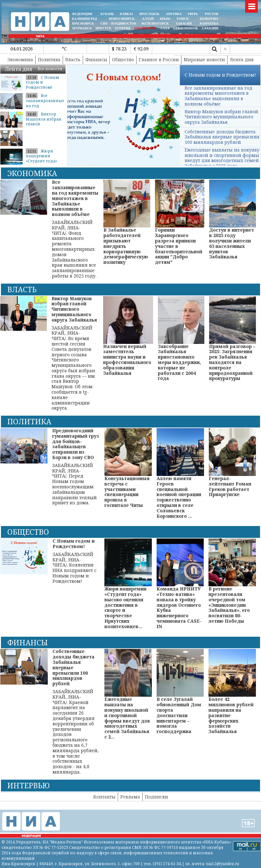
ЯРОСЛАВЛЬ (149, 14)
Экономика (20, 59)
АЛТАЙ (148, 19)
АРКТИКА (174, 14)
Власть (73, 59)
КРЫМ (165, 19)
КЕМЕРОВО (209, 19)
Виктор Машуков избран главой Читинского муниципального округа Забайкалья (221, 117)
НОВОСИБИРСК (122, 19)
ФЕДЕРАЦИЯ (82, 14)
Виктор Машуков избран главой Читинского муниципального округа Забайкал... (44, 126)
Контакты (104, 797)
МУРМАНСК (82, 28)
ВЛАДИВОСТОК (124, 23)
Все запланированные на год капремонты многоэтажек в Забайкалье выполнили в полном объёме (219, 96)
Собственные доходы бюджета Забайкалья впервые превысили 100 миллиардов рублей (222, 137)
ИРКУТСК (103, 28)
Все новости (50, 69)
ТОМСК (183, 19)
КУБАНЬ (107, 14)
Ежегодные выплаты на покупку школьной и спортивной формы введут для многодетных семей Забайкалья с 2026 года (222, 158)
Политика (49, 59)
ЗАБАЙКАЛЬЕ (145, 28)
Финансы (96, 59)
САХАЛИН (210, 28)
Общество (123, 59)
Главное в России (159, 59)
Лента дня (242, 59)
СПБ (104, 23)
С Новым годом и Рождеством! (42, 82)
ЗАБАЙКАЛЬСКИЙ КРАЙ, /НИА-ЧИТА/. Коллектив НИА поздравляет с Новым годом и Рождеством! (76, 561)
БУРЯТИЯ (123, 28)
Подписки (156, 797)
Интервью (28, 785)
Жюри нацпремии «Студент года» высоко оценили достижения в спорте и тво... (43, 163)
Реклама (130, 797)
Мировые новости (204, 59)
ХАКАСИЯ (183, 23)
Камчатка (209, 23)
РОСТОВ (212, 14)
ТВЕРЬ (193, 14)
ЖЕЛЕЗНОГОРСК (155, 23)
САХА (165, 28)
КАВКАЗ (127, 14)
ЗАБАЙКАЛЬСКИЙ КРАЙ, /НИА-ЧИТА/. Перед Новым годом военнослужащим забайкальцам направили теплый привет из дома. (76, 467)
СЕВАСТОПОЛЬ (185, 28)
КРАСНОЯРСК (83, 23)
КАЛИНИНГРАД (84, 19)
